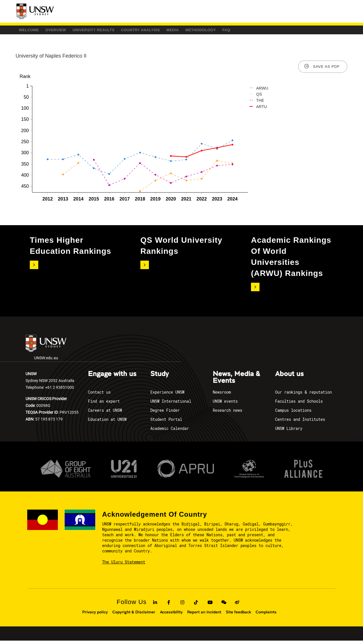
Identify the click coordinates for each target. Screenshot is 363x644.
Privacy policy (95, 615)
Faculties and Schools (299, 405)
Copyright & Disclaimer (134, 615)
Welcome (35, 32)
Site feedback (238, 615)
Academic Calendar (170, 432)
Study (160, 377)
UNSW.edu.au (46, 351)
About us (289, 377)
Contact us (99, 395)
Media (229, 32)
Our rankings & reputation (303, 395)
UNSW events (225, 405)
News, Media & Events (236, 381)
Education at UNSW (107, 423)
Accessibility (171, 615)
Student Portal (166, 423)
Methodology (269, 32)
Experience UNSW (167, 395)
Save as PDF (326, 70)
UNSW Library (289, 432)
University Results (124, 32)
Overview (73, 32)
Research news (227, 414)
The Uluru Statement (124, 566)
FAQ (306, 32)
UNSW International (171, 405)
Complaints (266, 615)
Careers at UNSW (105, 414)
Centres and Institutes (300, 423)
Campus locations (293, 414)
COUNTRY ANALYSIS (184, 32)
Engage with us (112, 377)
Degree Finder (165, 414)
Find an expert (104, 405)
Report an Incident (204, 615)
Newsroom (222, 395)
